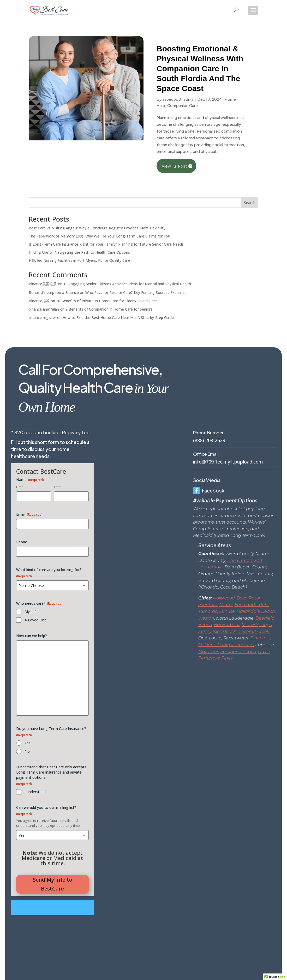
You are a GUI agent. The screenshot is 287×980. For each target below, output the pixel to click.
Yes (28, 743)
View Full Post (174, 166)
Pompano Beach (238, 652)
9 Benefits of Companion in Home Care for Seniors (109, 309)
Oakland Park (213, 645)
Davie (264, 652)
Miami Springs (257, 625)
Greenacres (241, 645)
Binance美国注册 (43, 284)
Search (250, 203)
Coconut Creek (254, 632)
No (27, 752)
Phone (22, 542)
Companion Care (183, 105)
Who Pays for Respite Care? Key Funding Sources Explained (136, 293)
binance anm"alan (44, 309)
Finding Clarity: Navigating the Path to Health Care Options (79, 253)
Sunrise (227, 612)
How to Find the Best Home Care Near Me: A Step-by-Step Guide (118, 318)
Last (57, 487)
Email (29, 515)
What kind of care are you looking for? (49, 573)
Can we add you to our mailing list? (46, 811)
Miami (226, 605)
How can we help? (32, 636)
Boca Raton (240, 561)
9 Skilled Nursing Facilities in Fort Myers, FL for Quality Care (79, 261)
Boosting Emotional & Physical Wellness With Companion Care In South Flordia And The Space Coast (200, 69)
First (19, 487)
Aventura (208, 605)
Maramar (208, 652)
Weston (206, 618)
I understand (35, 792)
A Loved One (35, 620)
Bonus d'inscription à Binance (54, 293)
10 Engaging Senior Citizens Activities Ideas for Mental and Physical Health (127, 284)
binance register (42, 318)
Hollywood (224, 598)
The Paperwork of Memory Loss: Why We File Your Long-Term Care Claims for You (99, 236)
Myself (30, 612)
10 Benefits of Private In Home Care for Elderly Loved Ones (107, 301)
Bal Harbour (227, 625)
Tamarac (208, 612)
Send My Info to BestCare (53, 885)
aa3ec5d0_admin (178, 99)
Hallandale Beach (256, 612)
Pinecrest (260, 639)
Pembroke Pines (216, 658)
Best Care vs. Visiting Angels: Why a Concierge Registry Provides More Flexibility (97, 228)
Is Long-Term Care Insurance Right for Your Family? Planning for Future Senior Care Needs (106, 244)
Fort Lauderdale (252, 605)
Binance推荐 (39, 301)
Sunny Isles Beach (217, 632)
